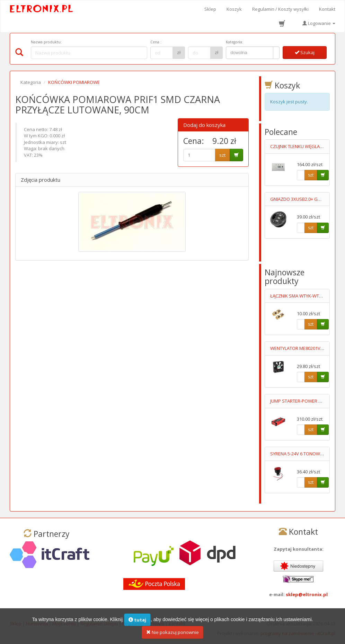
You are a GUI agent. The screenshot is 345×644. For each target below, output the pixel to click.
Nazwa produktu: (46, 42)
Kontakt (327, 9)
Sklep (210, 9)
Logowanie (319, 23)
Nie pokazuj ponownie (172, 634)
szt (222, 155)
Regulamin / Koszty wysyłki (280, 9)
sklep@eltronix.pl (307, 594)
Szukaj (305, 52)
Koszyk (234, 9)
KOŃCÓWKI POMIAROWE (74, 82)
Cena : (156, 42)
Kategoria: (235, 42)
